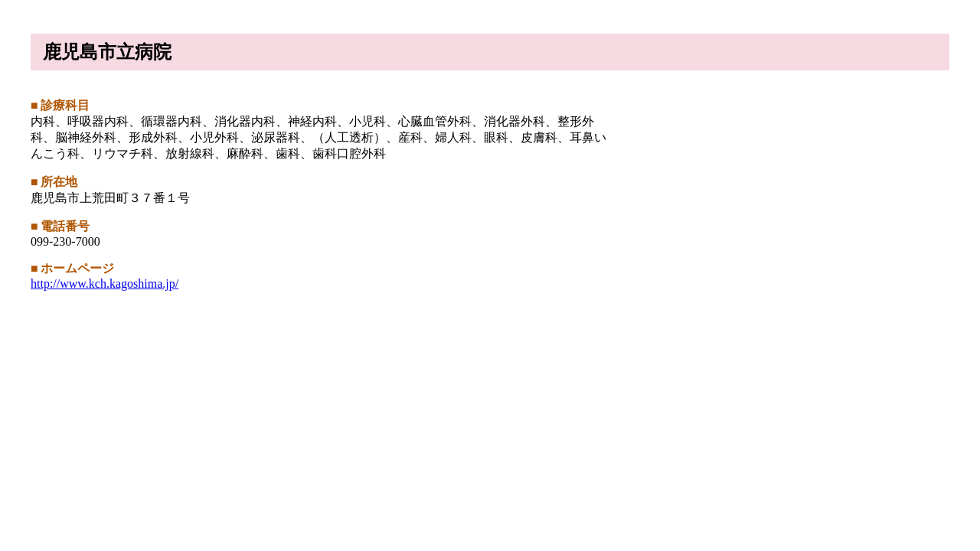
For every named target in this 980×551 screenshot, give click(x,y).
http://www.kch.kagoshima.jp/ (105, 284)
